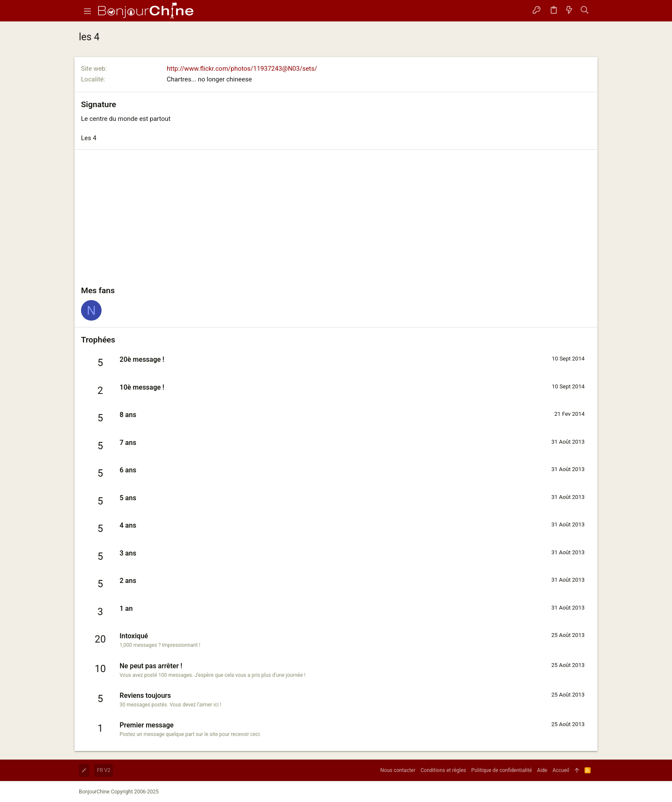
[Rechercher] (585, 11)
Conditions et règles (443, 770)
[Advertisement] (336, 220)
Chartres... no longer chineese (209, 79)
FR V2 (103, 770)
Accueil (561, 770)
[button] (87, 11)
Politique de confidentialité (502, 770)
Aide (542, 770)
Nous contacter (398, 770)
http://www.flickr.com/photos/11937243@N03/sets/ (242, 69)
